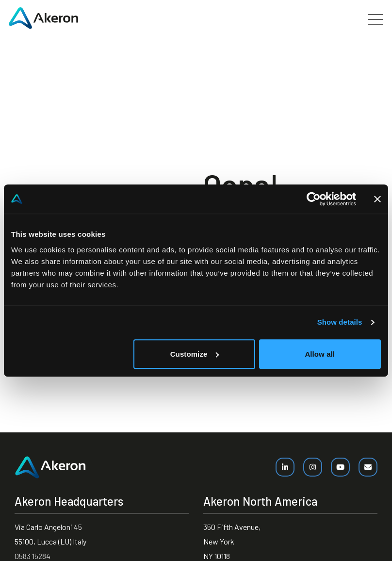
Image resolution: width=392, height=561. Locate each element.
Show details (340, 322)
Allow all (320, 354)
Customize (195, 354)
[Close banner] (377, 199)
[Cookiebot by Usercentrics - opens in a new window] (314, 199)
